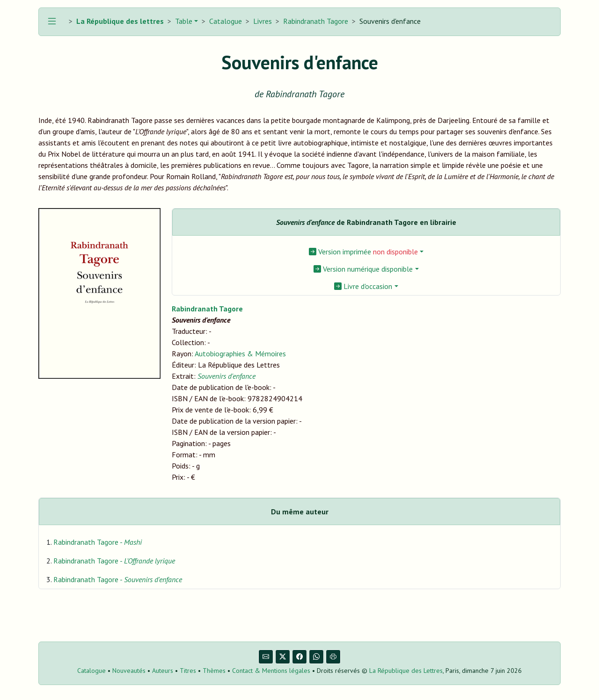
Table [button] (183, 21)
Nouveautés (129, 671)
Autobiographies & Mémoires (240, 354)
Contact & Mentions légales (271, 671)
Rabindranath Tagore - (98, 542)
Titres (188, 671)
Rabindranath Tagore (316, 21)
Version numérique (363, 269)
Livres (263, 21)
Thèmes (214, 671)
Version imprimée (363, 252)
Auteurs (163, 671)
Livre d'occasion (363, 286)
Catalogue (226, 21)
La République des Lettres (406, 671)
